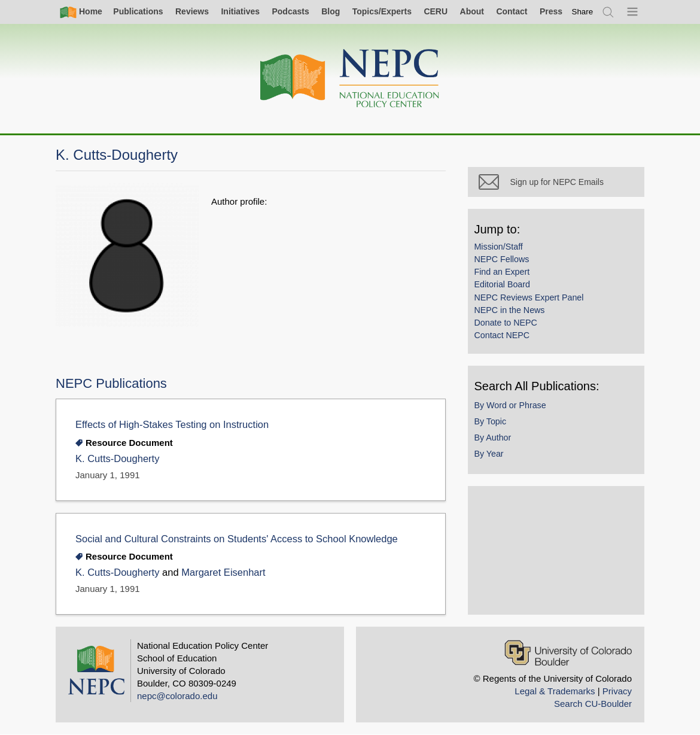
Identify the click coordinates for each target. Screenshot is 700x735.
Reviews (192, 11)
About (472, 11)
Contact (512, 11)
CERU (436, 11)
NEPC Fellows (504, 262)
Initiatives (240, 11)
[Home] (350, 79)
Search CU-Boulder (593, 704)
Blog (331, 11)
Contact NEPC (505, 338)
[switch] (583, 12)
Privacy (617, 691)
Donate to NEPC (508, 325)
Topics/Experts (382, 11)
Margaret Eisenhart (223, 572)
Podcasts (290, 11)
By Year (491, 456)
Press (551, 11)
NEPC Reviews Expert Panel (532, 300)
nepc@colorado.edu (177, 696)
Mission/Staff (501, 249)
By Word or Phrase (513, 408)
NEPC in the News (512, 312)
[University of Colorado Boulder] (568, 653)
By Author (495, 440)
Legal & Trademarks (555, 691)
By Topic (493, 424)
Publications (138, 11)
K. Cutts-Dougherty (117, 459)
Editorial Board (505, 287)
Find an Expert (505, 274)
